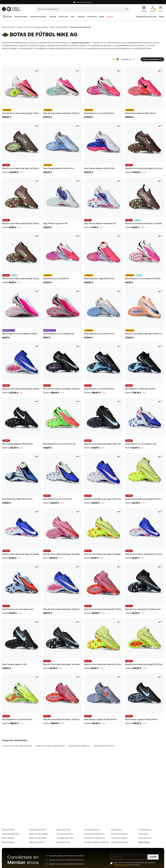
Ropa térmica (117, 830)
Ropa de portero (146, 838)
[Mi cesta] (160, 9)
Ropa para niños (63, 842)
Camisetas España (119, 838)
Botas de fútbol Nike (59, 27)
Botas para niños (64, 830)
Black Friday (144, 842)
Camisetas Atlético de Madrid (96, 842)
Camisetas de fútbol (120, 842)
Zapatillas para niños (65, 838)
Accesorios (92, 17)
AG (91, 43)
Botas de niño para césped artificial (50, 746)
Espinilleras (143, 834)
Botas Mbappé (8, 842)
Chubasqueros (145, 830)
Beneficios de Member (83, 2)
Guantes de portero (38, 17)
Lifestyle (81, 17)
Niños (102, 17)
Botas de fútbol (21, 17)
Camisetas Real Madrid (94, 834)
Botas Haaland (8, 838)
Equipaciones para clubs (146, 17)
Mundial (7, 17)
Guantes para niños (65, 834)
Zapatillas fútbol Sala (10, 834)
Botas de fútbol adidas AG (79, 746)
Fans (73, 17)
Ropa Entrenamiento (120, 834)
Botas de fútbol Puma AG (104, 746)
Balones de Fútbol (37, 842)
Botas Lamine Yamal (37, 830)
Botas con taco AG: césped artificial (33, 27)
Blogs (162, 17)
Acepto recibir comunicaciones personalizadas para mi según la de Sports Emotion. (134, 864)
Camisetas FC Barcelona (94, 838)
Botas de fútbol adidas (39, 834)
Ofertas (110, 17)
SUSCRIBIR (153, 857)
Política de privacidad (121, 865)
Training (53, 17)
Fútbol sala (63, 17)
